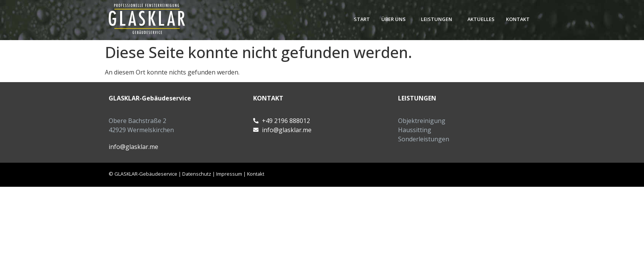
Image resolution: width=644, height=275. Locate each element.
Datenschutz (197, 174)
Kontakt (518, 19)
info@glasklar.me (133, 147)
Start (362, 19)
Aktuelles (481, 19)
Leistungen (437, 19)
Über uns (393, 19)
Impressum (229, 174)
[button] (395, 19)
